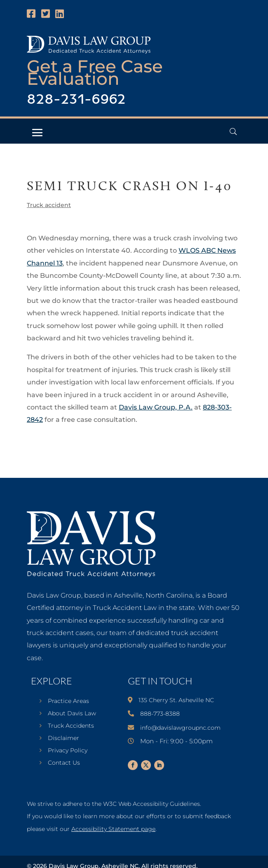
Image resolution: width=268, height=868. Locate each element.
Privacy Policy (68, 751)
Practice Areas (68, 701)
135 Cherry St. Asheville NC (176, 700)
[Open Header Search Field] (233, 131)
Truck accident (49, 205)
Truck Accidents (71, 726)
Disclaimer (63, 738)
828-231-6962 (76, 100)
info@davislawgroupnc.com (180, 728)
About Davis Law (72, 714)
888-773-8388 (160, 714)
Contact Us (64, 763)
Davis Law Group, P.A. (156, 407)
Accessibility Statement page (113, 829)
